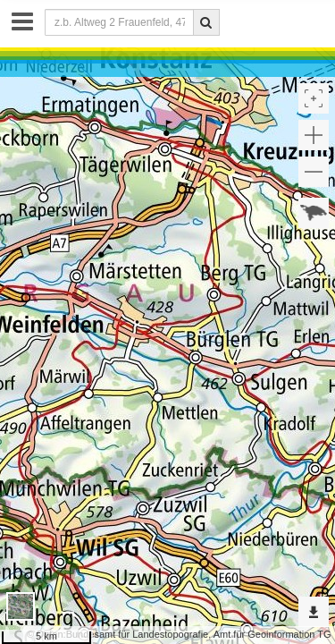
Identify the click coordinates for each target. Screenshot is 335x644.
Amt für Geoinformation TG (272, 634)
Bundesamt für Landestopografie (138, 634)
